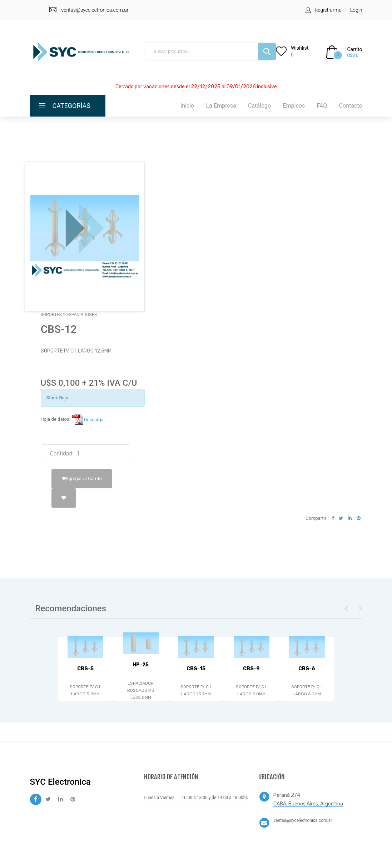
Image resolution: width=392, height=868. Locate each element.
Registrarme (328, 10)
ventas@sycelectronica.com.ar (95, 10)
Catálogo (259, 106)
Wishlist (300, 48)
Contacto (351, 106)
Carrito (354, 49)
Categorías (72, 106)
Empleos (294, 106)
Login (356, 10)
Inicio (187, 106)
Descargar (88, 420)
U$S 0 (353, 55)
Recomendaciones (71, 608)
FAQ (322, 106)
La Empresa (221, 106)
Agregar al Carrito (82, 479)
